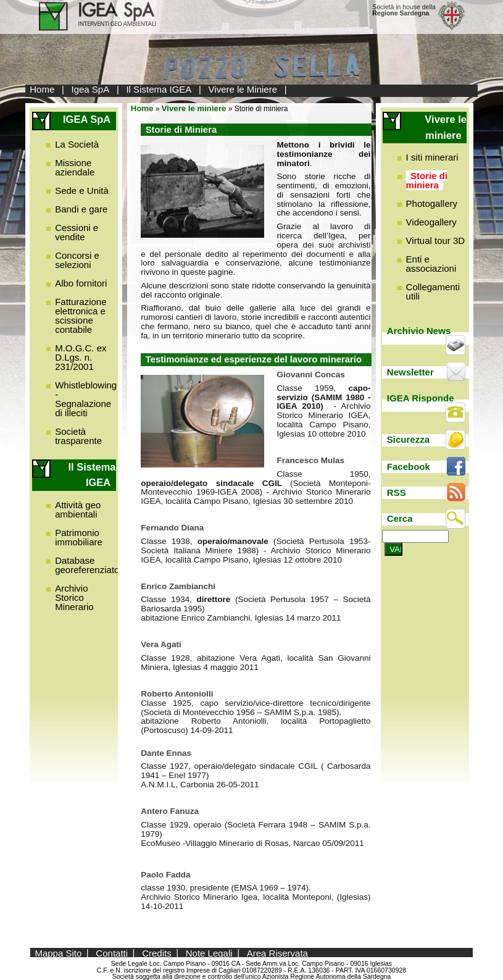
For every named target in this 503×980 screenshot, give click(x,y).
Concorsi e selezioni (77, 260)
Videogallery (431, 222)
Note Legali (209, 953)
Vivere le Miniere (243, 89)
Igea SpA (91, 89)
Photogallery (432, 203)
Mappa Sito (58, 953)
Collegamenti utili (433, 291)
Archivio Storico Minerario (74, 597)
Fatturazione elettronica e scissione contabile (81, 316)
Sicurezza (408, 439)
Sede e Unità (82, 191)
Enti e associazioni (431, 264)
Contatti (112, 953)
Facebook (409, 467)
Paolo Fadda (165, 875)
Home (42, 89)
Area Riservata (277, 953)
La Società (77, 144)
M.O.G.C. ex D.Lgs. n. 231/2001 (81, 357)
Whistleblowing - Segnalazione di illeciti (86, 399)
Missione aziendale (75, 167)
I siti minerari (432, 157)
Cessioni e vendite (77, 232)
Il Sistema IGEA (159, 89)
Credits (157, 953)
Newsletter (410, 372)
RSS (397, 492)
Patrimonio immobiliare (79, 537)
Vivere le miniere (194, 108)
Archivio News (419, 331)
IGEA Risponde (421, 398)
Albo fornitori (81, 283)
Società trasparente (78, 436)
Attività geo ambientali (78, 509)
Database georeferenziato (87, 565)
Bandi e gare (81, 209)
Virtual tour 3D (436, 241)
